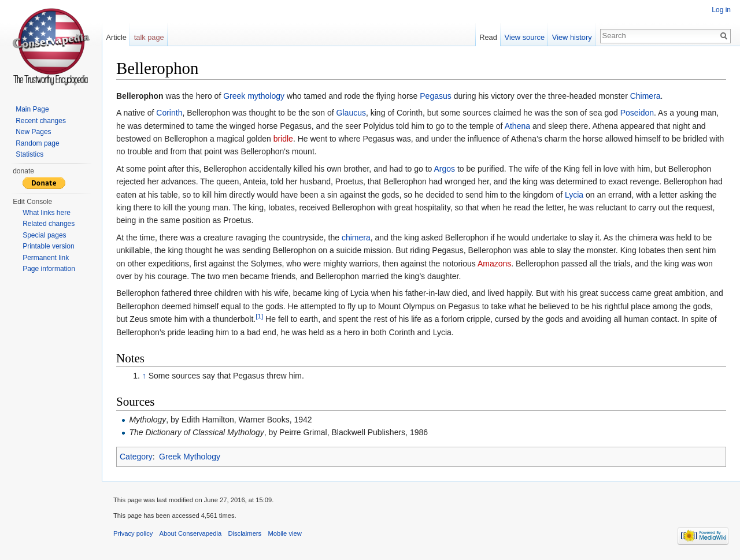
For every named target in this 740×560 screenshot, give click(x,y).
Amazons (494, 264)
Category (136, 457)
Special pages (44, 235)
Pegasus (435, 96)
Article (116, 37)
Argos (444, 169)
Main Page (32, 109)
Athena (517, 126)
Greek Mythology (190, 457)
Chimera (645, 96)
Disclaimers (245, 533)
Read (488, 37)
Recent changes (41, 121)
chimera (356, 238)
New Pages (33, 132)
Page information (49, 269)
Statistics (29, 154)
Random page (37, 143)
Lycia (574, 195)
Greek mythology (254, 96)
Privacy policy (133, 533)
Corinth (169, 113)
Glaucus (351, 113)
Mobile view (284, 533)
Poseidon (637, 113)
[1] (259, 316)
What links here (47, 213)
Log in (721, 10)
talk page (149, 37)
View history (572, 37)
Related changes (49, 224)
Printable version (48, 246)
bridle (283, 139)
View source (525, 37)
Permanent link (46, 258)
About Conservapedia (191, 533)
